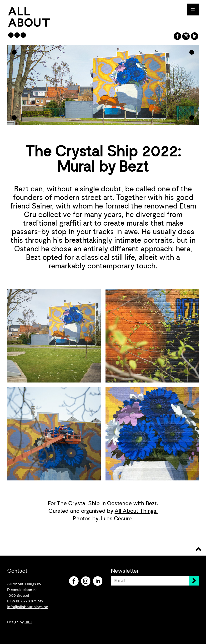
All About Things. (136, 511)
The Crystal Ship (78, 503)
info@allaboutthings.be (28, 607)
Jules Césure (116, 518)
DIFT (28, 622)
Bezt (151, 503)
